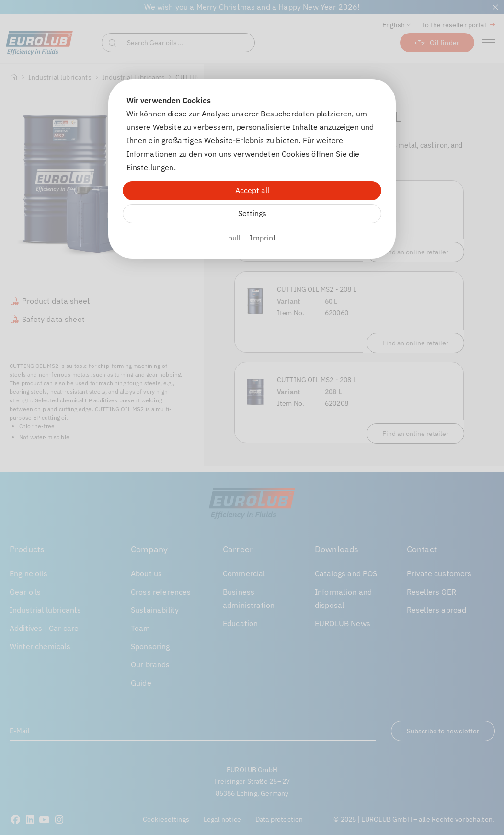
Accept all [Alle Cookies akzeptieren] (252, 190)
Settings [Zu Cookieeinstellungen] (252, 213)
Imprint (263, 238)
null (235, 238)
